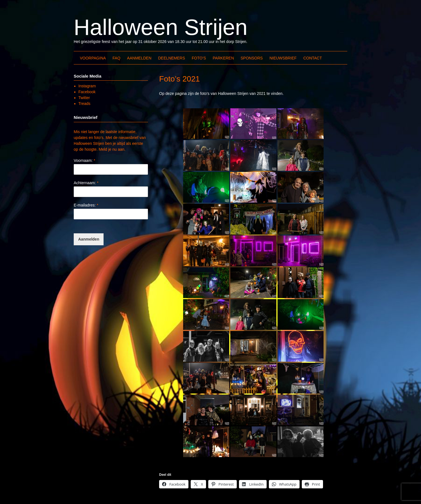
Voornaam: (84, 160)
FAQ (116, 58)
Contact (313, 58)
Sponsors (252, 58)
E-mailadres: (86, 205)
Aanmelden (139, 58)
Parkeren (223, 58)
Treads (84, 104)
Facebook (87, 92)
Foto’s (199, 58)
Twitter (84, 98)
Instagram (87, 86)
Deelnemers (171, 58)
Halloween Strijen (161, 27)
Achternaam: (86, 183)
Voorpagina (93, 58)
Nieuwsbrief (283, 58)
